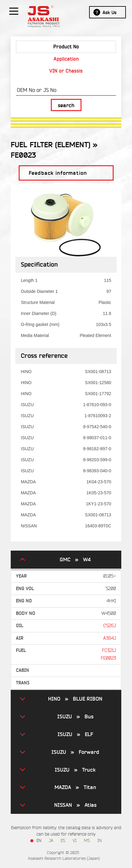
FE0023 (108, 658)
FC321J (109, 651)
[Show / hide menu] (14, 11)
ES (63, 841)
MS (87, 841)
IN (100, 841)
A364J (110, 638)
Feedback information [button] (58, 173)
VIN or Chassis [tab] (66, 71)
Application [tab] (66, 59)
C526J (110, 626)
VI (75, 841)
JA (51, 841)
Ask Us (109, 13)
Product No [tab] (66, 47)
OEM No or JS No (37, 90)
